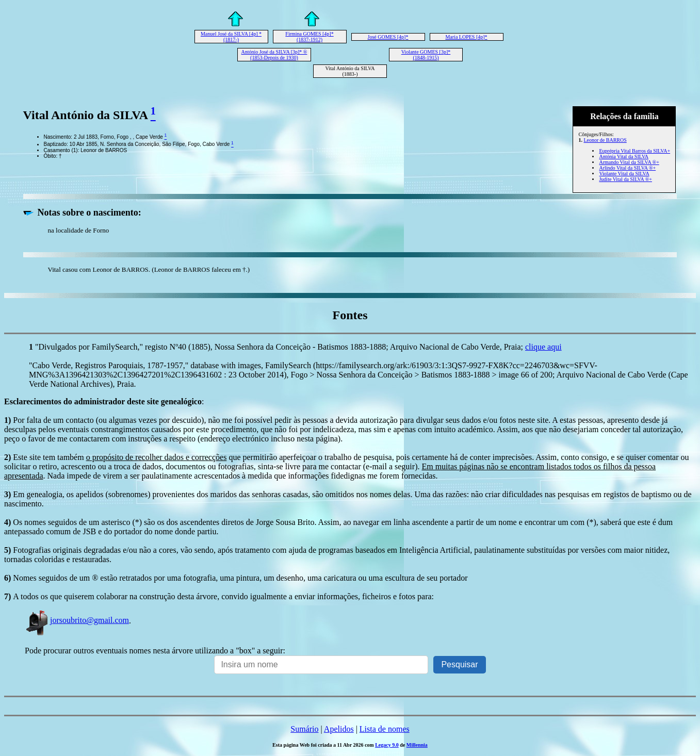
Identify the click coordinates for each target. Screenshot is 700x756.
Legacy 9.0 (387, 745)
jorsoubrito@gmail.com (77, 620)
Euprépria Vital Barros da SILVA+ (634, 151)
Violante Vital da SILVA (624, 174)
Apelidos (339, 729)
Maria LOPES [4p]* (466, 37)
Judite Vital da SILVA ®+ (625, 179)
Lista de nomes (385, 729)
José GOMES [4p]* (388, 37)
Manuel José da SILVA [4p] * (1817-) (231, 37)
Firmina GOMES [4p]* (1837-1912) (309, 37)
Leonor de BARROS (605, 140)
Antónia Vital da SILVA (624, 157)
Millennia (417, 745)
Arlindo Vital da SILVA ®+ (627, 168)
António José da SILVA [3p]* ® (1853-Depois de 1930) (274, 55)
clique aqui (543, 347)
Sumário (304, 729)
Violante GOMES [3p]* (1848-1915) (426, 55)
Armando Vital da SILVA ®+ (629, 162)
